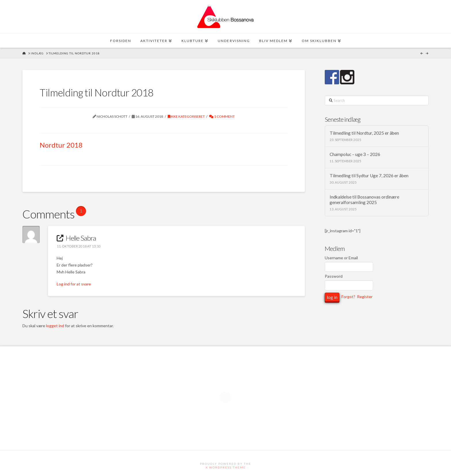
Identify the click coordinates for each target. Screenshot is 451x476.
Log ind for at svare (74, 284)
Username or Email (341, 258)
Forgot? (348, 297)
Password (334, 276)
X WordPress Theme (226, 467)
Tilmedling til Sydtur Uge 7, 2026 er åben (369, 176)
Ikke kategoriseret (186, 116)
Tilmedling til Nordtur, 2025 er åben (364, 133)
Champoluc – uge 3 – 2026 (355, 154)
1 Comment (222, 116)
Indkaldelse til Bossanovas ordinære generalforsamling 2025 (364, 200)
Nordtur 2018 (61, 145)
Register (365, 297)
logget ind (55, 326)
